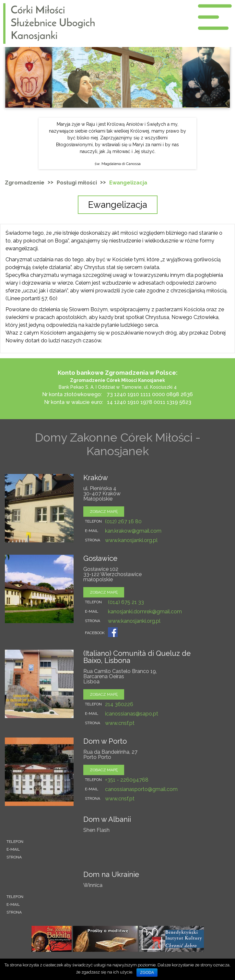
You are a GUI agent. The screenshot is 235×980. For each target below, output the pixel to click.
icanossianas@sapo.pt (132, 714)
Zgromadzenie (25, 183)
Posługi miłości (77, 183)
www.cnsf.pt (120, 723)
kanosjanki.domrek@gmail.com (145, 612)
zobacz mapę (104, 512)
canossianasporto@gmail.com (141, 789)
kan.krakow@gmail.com (133, 531)
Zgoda (147, 973)
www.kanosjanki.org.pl (131, 540)
